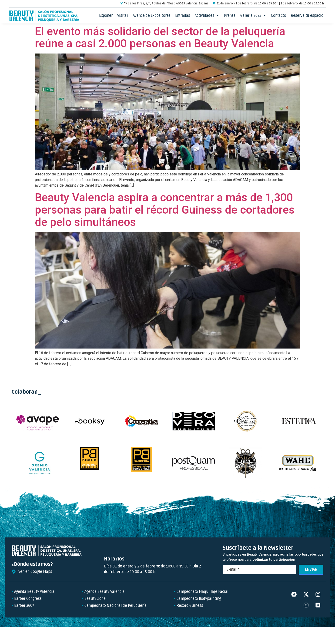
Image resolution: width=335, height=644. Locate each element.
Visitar (123, 16)
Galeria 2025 (253, 16)
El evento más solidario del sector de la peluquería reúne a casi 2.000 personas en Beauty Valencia (160, 37)
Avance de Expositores (152, 16)
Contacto (279, 16)
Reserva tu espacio (307, 16)
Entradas (183, 16)
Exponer (106, 16)
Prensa (230, 16)
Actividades (207, 16)
